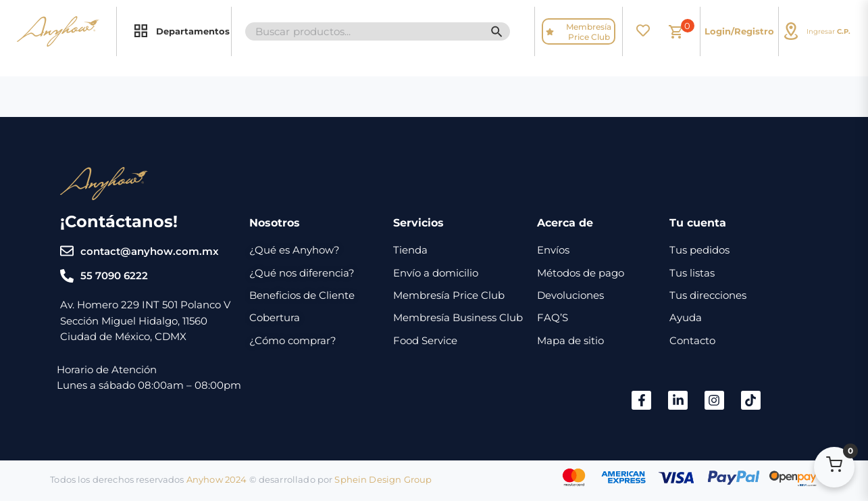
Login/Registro (739, 31)
